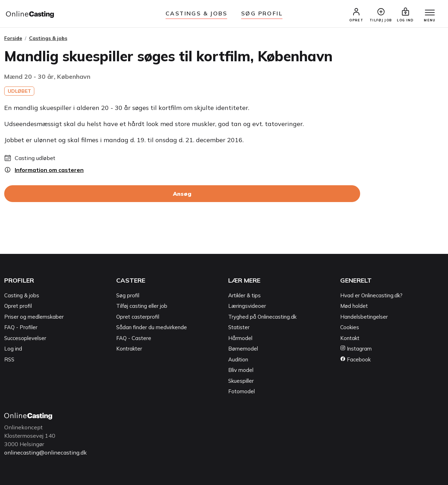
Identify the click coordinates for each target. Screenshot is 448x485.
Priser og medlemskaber (34, 317)
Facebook (355, 359)
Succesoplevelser (25, 338)
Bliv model (241, 370)
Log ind (13, 349)
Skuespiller (241, 381)
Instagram (356, 349)
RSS (9, 359)
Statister (239, 328)
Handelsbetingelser (364, 317)
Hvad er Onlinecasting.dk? (371, 295)
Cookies (350, 328)
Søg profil (128, 295)
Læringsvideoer (247, 306)
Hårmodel (240, 338)
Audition (238, 359)
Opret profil (18, 306)
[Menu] (430, 13)
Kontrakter (129, 349)
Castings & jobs (196, 13)
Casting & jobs (22, 295)
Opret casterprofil (138, 317)
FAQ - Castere (134, 338)
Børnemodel (243, 349)
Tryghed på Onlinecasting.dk (262, 317)
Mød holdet (354, 306)
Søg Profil (262, 13)
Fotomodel (241, 392)
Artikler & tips (244, 295)
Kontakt (350, 338)
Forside (13, 38)
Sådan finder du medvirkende (152, 328)
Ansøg (182, 194)
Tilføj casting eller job (142, 306)
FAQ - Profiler (21, 328)
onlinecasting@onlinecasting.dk (45, 452)
